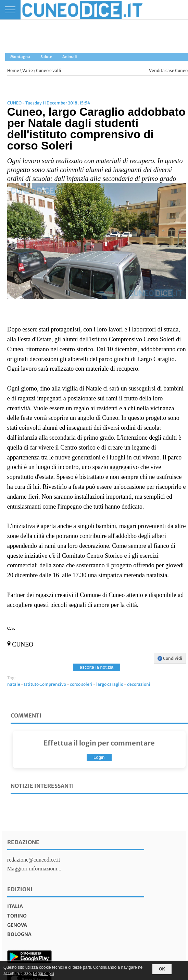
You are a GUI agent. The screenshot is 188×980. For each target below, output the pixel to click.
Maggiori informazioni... (34, 869)
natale (14, 684)
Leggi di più (43, 974)
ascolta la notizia (97, 667)
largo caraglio (110, 684)
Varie (28, 70)
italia (15, 906)
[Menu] (10, 10)
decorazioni (139, 684)
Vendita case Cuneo (168, 70)
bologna (19, 934)
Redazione (23, 842)
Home (13, 70)
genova (17, 925)
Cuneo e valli (49, 70)
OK (162, 969)
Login (99, 757)
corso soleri (81, 684)
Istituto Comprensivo (45, 684)
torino (17, 916)
